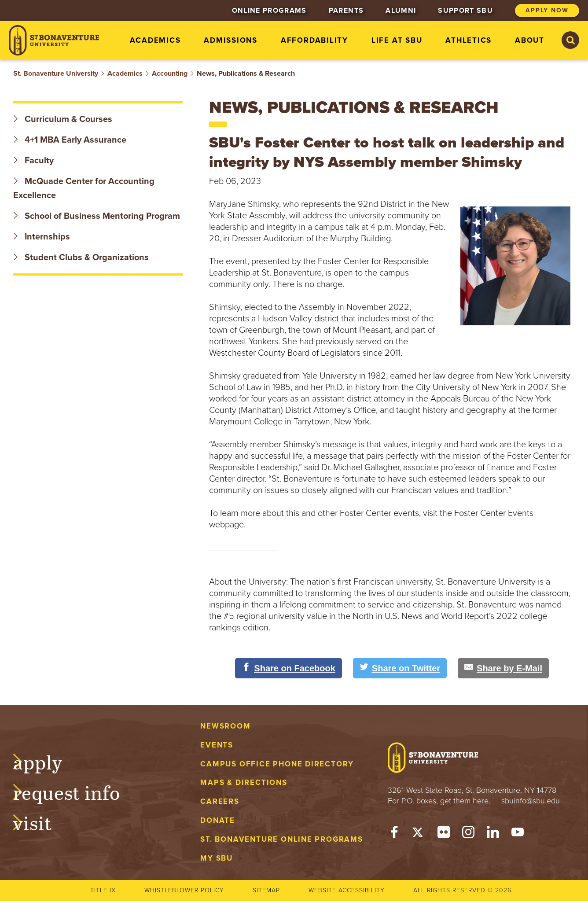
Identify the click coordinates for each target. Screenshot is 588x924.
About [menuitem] (530, 40)
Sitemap (266, 890)
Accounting (170, 74)
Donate (218, 820)
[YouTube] (518, 834)
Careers (220, 801)
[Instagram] (468, 834)
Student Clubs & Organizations (81, 258)
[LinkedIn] (493, 834)
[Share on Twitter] (400, 668)
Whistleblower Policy (184, 890)
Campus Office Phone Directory (277, 764)
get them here (464, 801)
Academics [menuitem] (155, 40)
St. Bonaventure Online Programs (282, 839)
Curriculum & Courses (63, 119)
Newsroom (225, 726)
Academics (125, 74)
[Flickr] (444, 834)
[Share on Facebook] (288, 668)
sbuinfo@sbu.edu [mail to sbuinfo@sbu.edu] (531, 801)
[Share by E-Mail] (503, 668)
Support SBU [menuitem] (465, 11)
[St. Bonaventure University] (54, 40)
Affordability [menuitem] (314, 40)
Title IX (103, 890)
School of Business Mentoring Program (97, 216)
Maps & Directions (244, 782)
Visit (41, 822)
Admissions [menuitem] (231, 40)
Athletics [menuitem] (469, 40)
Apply (47, 761)
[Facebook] (394, 834)
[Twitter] (419, 834)
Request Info (75, 791)
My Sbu (217, 858)
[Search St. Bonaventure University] (570, 40)
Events (217, 745)
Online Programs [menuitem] (269, 11)
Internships (42, 237)
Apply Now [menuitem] (547, 10)
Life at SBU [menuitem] (397, 40)
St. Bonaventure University (56, 74)
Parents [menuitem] (346, 11)
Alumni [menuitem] (401, 11)
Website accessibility (347, 890)
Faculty (33, 161)
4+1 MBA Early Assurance (71, 140)
